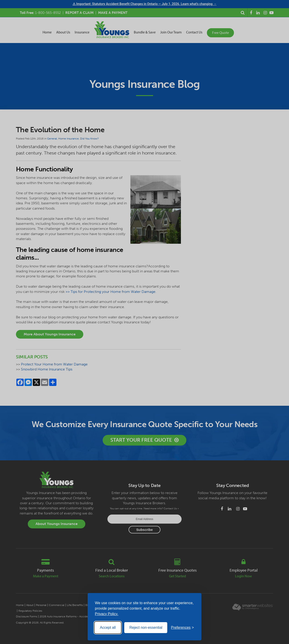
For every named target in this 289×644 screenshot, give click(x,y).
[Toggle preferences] (182, 628)
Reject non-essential (146, 628)
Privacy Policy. (107, 614)
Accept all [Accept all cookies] (108, 628)
